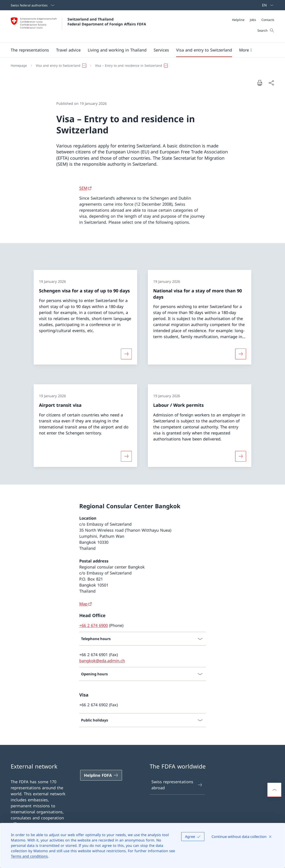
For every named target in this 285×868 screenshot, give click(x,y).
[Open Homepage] (78, 26)
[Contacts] (268, 20)
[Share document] (271, 83)
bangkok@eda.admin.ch (102, 661)
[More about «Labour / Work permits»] (241, 456)
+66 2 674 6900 (94, 625)
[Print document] (260, 83)
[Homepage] (19, 66)
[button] (30, 50)
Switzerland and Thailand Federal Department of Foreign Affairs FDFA (107, 22)
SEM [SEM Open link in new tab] (83, 188)
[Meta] (253, 20)
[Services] (161, 50)
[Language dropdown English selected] (266, 5)
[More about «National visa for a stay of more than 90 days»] (241, 354)
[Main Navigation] (139, 50)
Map (83, 604)
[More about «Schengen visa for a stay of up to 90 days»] (126, 354)
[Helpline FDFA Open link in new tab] (101, 775)
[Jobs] (253, 20)
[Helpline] (238, 20)
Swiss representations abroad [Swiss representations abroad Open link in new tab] (177, 785)
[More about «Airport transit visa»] (126, 456)
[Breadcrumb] (141, 66)
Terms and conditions (29, 856)
